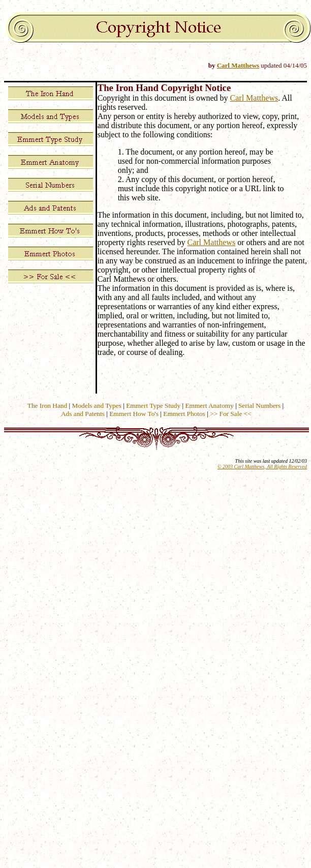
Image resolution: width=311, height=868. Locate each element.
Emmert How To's (134, 414)
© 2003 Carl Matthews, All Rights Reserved (262, 467)
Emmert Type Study (153, 406)
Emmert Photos (184, 414)
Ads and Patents (83, 414)
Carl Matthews (238, 65)
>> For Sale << (231, 414)
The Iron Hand (47, 406)
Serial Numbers (259, 406)
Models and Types (97, 406)
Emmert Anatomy (209, 406)
